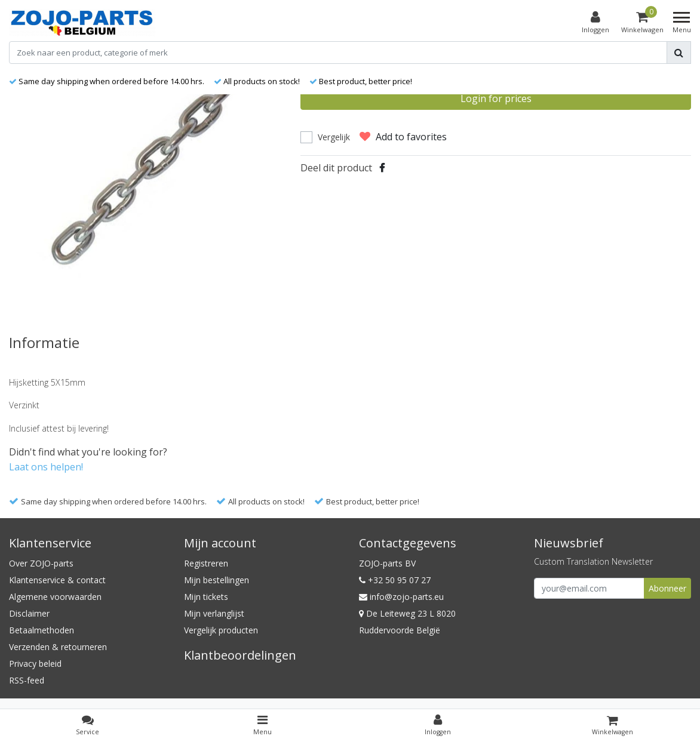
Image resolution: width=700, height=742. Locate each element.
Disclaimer (29, 613)
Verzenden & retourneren (58, 647)
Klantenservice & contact (57, 580)
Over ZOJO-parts (41, 563)
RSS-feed (27, 680)
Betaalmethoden (42, 630)
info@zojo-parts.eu (401, 597)
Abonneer (667, 588)
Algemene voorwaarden (55, 597)
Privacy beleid (35, 664)
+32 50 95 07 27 (395, 580)
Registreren (206, 563)
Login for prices (496, 98)
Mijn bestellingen (217, 580)
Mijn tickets (206, 597)
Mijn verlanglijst (214, 613)
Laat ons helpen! (46, 467)
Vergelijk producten (221, 630)
